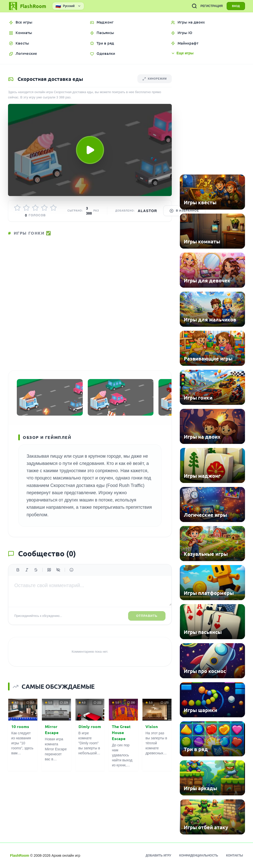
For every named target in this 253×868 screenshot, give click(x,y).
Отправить (147, 616)
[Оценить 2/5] (26, 208)
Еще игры (182, 53)
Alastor (148, 211)
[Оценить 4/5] (44, 208)
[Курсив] (27, 570)
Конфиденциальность (199, 855)
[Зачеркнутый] (36, 570)
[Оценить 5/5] (53, 208)
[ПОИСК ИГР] (194, 6)
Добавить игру (158, 855)
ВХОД (236, 6)
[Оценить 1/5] (17, 208)
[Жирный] (18, 570)
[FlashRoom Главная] (27, 6)
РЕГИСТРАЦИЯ (212, 6)
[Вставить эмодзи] (71, 570)
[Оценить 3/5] (35, 208)
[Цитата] (49, 570)
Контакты (235, 855)
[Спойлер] (58, 570)
